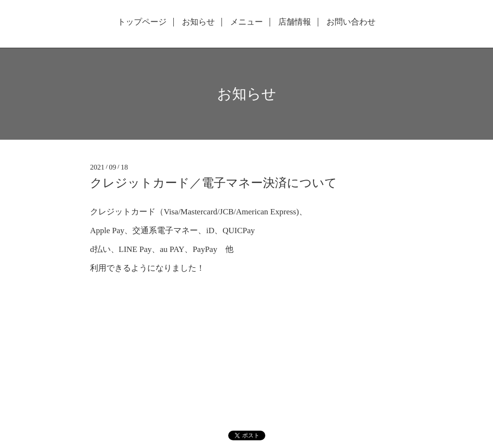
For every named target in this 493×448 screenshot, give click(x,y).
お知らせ (198, 22)
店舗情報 (295, 22)
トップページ (142, 22)
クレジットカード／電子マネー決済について (214, 183)
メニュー (246, 22)
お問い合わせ (351, 22)
